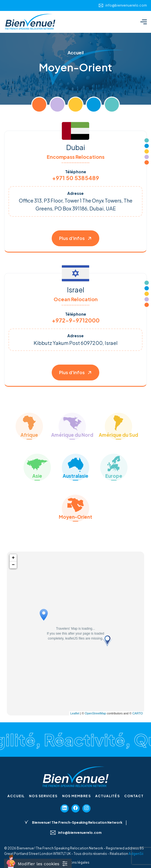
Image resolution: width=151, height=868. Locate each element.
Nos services (43, 796)
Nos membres (76, 796)
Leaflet (75, 713)
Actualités (108, 796)
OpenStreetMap (95, 713)
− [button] (13, 565)
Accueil (16, 796)
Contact (134, 796)
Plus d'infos (75, 238)
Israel (76, 290)
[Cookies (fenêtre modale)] (38, 863)
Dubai (76, 147)
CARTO (138, 713)
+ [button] (13, 558)
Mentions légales (75, 862)
